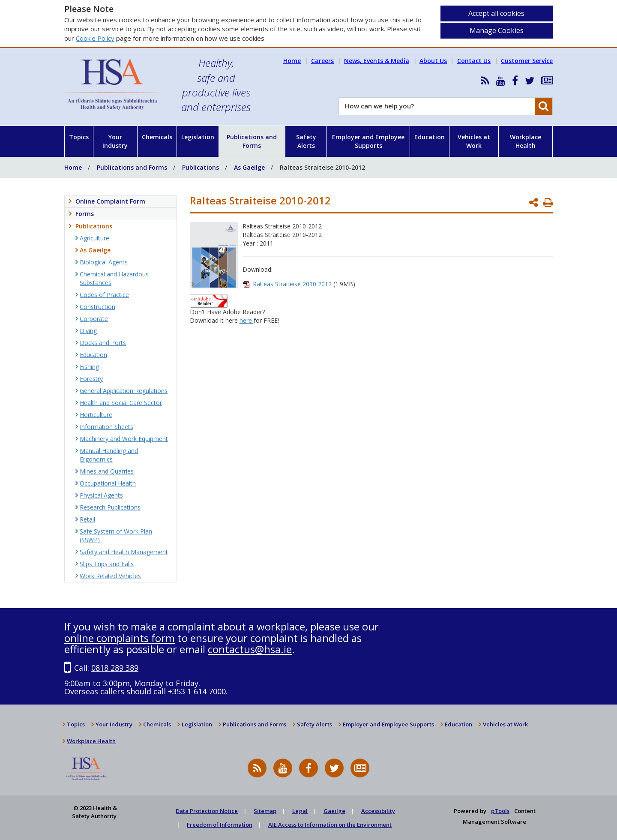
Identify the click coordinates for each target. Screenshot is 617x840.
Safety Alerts (306, 141)
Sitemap (265, 811)
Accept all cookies (496, 13)
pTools (500, 811)
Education (430, 137)
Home (292, 61)
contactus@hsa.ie (250, 649)
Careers (322, 61)
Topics (79, 137)
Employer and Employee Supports (368, 141)
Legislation (198, 137)
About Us (433, 61)
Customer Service (527, 61)
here (247, 320)
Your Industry (115, 141)
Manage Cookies (497, 30)
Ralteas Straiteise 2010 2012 (292, 284)
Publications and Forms (252, 141)
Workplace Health (526, 141)
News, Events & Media (377, 61)
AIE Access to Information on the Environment (330, 825)
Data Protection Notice (207, 811)
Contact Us (474, 61)
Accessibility (378, 811)
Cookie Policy (95, 38)
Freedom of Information (220, 825)
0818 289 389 (115, 668)
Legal (300, 811)
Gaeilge (334, 811)
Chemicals (157, 137)
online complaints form (120, 638)
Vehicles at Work (474, 141)
